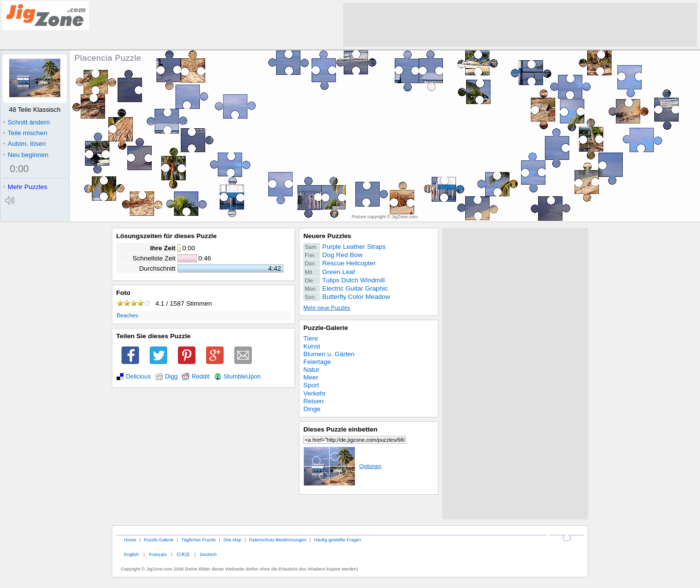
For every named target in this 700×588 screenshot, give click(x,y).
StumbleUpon (242, 377)
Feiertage (317, 362)
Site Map (232, 540)
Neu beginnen (26, 155)
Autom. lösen (24, 144)
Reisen (314, 401)
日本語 (183, 554)
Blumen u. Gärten (329, 354)
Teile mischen (25, 133)
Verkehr (315, 393)
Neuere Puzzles (327, 236)
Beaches (127, 315)
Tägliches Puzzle (199, 540)
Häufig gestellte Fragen (338, 540)
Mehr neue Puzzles (327, 308)
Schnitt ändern (26, 122)
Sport (311, 385)
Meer (311, 377)
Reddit (201, 377)
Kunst (312, 346)
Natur (311, 370)
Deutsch (208, 554)
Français (158, 554)
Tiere (311, 338)
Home (130, 540)
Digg (171, 377)
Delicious (138, 377)
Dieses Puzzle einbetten (340, 429)
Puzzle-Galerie (326, 328)
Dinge (312, 409)
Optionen (342, 466)
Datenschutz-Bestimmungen (278, 540)
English (131, 554)
